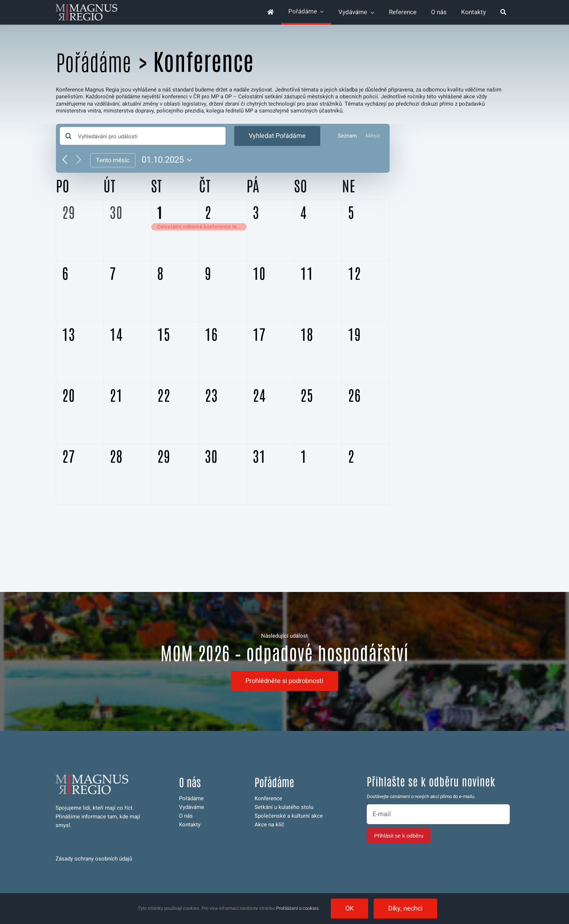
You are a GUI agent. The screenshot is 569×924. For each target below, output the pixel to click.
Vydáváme (192, 807)
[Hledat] (503, 12)
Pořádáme (94, 62)
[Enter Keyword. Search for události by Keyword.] (143, 136)
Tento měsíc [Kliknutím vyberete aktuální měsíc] (113, 160)
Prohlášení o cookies (297, 908)
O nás (186, 816)
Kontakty (190, 825)
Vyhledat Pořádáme (277, 136)
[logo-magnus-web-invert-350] (86, 7)
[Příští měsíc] (79, 160)
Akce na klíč (269, 825)
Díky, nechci (405, 909)
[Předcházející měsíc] (65, 160)
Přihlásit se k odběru (399, 836)
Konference (268, 798)
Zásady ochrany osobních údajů (94, 859)
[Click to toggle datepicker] (169, 160)
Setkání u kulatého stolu (284, 807)
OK (349, 909)
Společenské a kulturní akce (289, 816)
